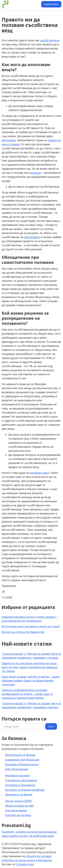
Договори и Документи (20, 785)
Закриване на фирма (19, 795)
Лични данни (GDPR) (18, 801)
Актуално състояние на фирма (25, 790)
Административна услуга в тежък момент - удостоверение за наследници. (29, 619)
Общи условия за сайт (19, 806)
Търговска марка (16, 810)
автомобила (32, 237)
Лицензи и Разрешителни (22, 764)
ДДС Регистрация (17, 769)
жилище (36, 173)
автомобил (9, 140)
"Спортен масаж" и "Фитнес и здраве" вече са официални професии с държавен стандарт (31, 656)
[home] (21, 4)
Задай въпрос (51, 4)
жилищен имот (39, 473)
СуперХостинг (25, 864)
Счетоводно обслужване (21, 780)
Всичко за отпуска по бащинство (23, 632)
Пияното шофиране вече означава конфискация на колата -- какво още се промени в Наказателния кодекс (27, 694)
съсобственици (50, 40)
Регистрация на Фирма (20, 755)
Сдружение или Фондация (22, 760)
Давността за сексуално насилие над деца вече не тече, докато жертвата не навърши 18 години (30, 667)
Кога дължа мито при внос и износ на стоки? (31, 626)
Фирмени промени (17, 776)
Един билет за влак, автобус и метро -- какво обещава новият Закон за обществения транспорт (31, 681)
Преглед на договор (18, 815)
